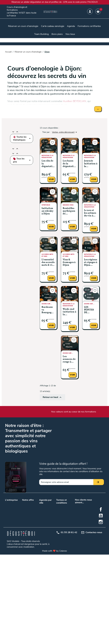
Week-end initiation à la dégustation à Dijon (69, 312)
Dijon (41, 540)
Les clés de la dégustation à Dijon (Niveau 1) (48, 164)
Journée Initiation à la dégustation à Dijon (91, 164)
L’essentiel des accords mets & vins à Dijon (48, 263)
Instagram (101, 611)
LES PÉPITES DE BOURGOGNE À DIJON (91, 310)
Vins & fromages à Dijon (69, 262)
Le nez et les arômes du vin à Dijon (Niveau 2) (90, 213)
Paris (48, 526)
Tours (48, 529)
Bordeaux (43, 518)
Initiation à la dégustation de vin (29, 549)
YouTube (101, 605)
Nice (41, 561)
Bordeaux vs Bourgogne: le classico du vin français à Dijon (48, 310)
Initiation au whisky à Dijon (47, 211)
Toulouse (43, 529)
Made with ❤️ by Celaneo (54, 640)
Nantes (42, 526)
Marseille (50, 522)
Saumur (43, 558)
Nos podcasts (11, 510)
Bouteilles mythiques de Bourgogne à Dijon (69, 211)
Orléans (49, 550)
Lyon (41, 522)
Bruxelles (50, 533)
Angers (49, 506)
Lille (48, 518)
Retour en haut (52, 397)
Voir (51, 179)
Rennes (49, 554)
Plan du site (61, 529)
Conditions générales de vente (62, 509)
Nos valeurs (10, 503)
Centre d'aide (62, 536)
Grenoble (50, 540)
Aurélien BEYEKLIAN (75, 101)
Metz (48, 544)
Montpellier (44, 550)
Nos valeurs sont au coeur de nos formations (74, 412)
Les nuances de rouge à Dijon (69, 359)
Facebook (101, 599)
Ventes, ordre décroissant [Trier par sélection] (65, 132)
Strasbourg (51, 558)
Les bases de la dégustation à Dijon (69, 164)
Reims (42, 554)
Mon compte (62, 532)
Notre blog (10, 507)
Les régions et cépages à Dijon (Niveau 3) (91, 263)
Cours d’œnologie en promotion (28, 519)
